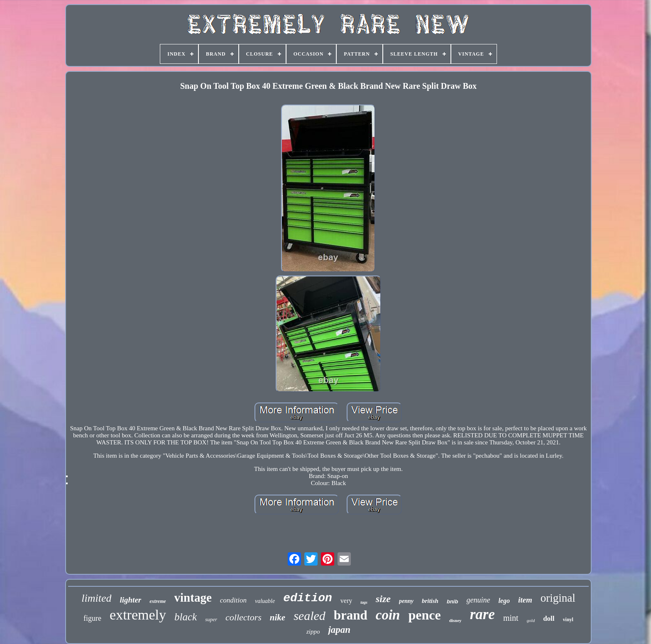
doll (549, 618)
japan (339, 630)
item (525, 600)
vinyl (568, 620)
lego (504, 601)
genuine (478, 600)
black (186, 617)
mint (511, 618)
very (346, 601)
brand (351, 615)
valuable (265, 601)
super (211, 619)
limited (96, 598)
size (383, 599)
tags (364, 602)
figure (92, 618)
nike (278, 617)
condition (233, 600)
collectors (244, 617)
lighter (130, 600)
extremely (138, 615)
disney (455, 620)
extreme (158, 601)
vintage (193, 598)
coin (388, 615)
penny (406, 601)
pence (424, 615)
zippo (313, 632)
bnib (452, 601)
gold (531, 620)
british (430, 601)
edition (308, 598)
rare (482, 614)
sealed (310, 616)
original (558, 598)
